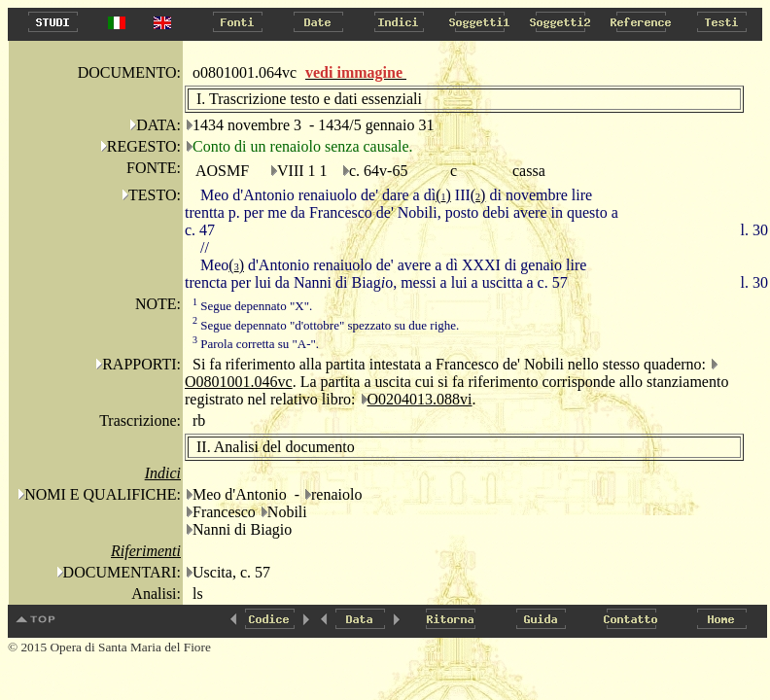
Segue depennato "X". (252, 306)
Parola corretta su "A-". (256, 344)
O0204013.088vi (420, 399)
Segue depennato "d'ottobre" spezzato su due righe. (326, 325)
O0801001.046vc (239, 382)
